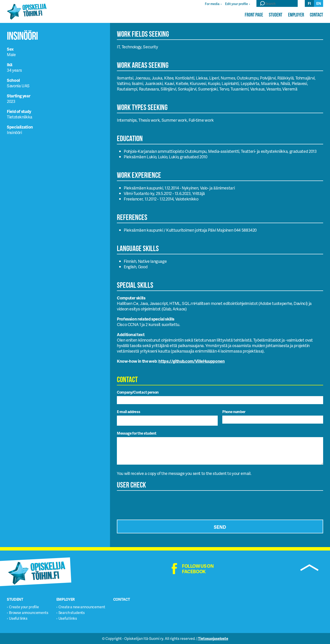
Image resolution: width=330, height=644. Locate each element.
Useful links (18, 618)
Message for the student (137, 433)
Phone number (234, 412)
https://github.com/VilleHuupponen (191, 361)
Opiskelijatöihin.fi (27, 12)
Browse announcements (29, 612)
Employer (296, 15)
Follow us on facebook (198, 569)
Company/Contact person (138, 392)
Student (276, 15)
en (319, 3)
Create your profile (24, 607)
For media (212, 4)
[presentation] (152, 504)
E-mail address (129, 412)
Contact (316, 15)
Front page (254, 15)
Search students (72, 612)
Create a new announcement (82, 607)
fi (309, 3)
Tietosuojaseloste (213, 638)
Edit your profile (236, 4)
